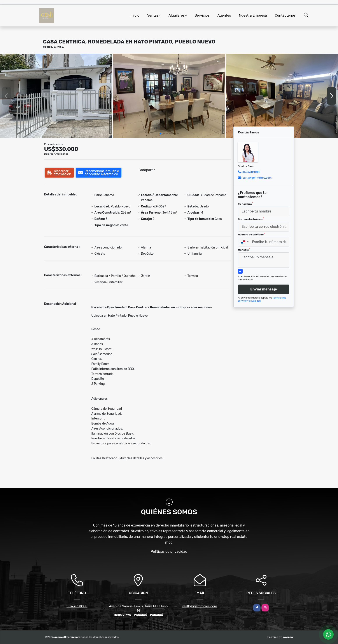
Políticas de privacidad (169, 552)
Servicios (202, 15)
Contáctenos (285, 15)
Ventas (153, 15)
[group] (56, 96)
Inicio (135, 15)
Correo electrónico (251, 219)
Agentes (224, 15)
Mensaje (244, 250)
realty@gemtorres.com (257, 178)
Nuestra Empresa (253, 15)
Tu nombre (246, 204)
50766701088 (251, 172)
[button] (160, 133)
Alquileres (177, 15)
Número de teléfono (252, 234)
